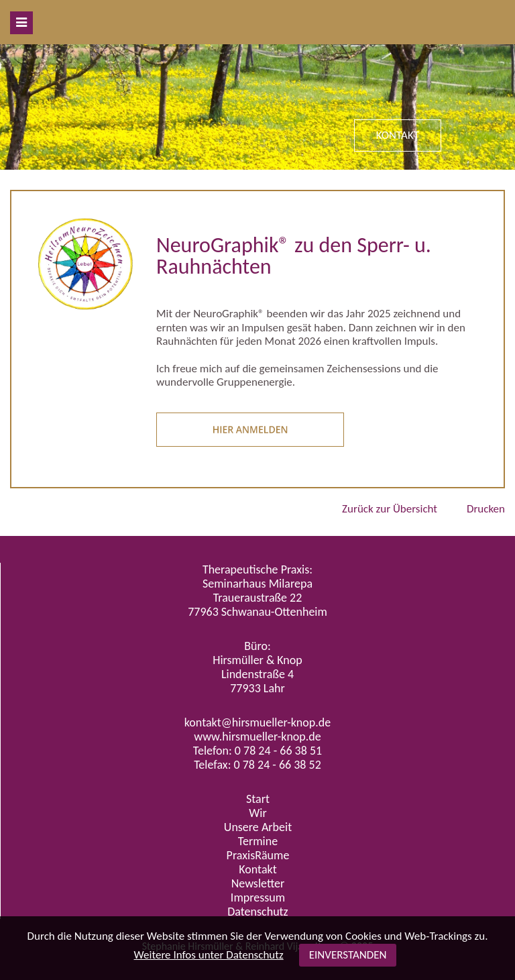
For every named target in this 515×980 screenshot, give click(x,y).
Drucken (486, 509)
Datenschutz (257, 912)
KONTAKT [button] (398, 135)
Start (258, 799)
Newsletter (258, 883)
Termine (258, 841)
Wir (257, 813)
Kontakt (257, 869)
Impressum (258, 897)
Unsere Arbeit (258, 827)
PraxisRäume (258, 855)
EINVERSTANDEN (348, 955)
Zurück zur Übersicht (390, 509)
